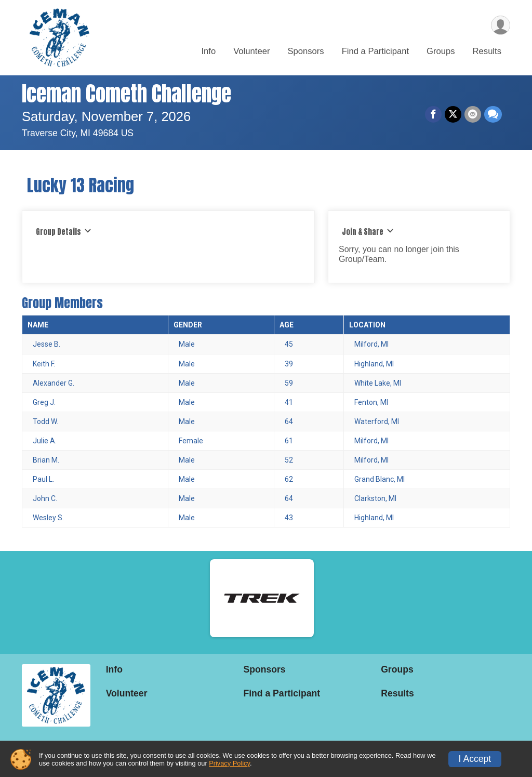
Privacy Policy (229, 763)
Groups (441, 51)
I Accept (475, 759)
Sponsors (305, 51)
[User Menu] (501, 25)
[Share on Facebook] (433, 114)
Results (487, 51)
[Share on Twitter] (453, 114)
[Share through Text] (493, 114)
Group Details (64, 232)
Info (208, 51)
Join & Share (368, 232)
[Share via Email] (473, 114)
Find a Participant (375, 51)
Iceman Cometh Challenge (127, 94)
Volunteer (251, 51)
